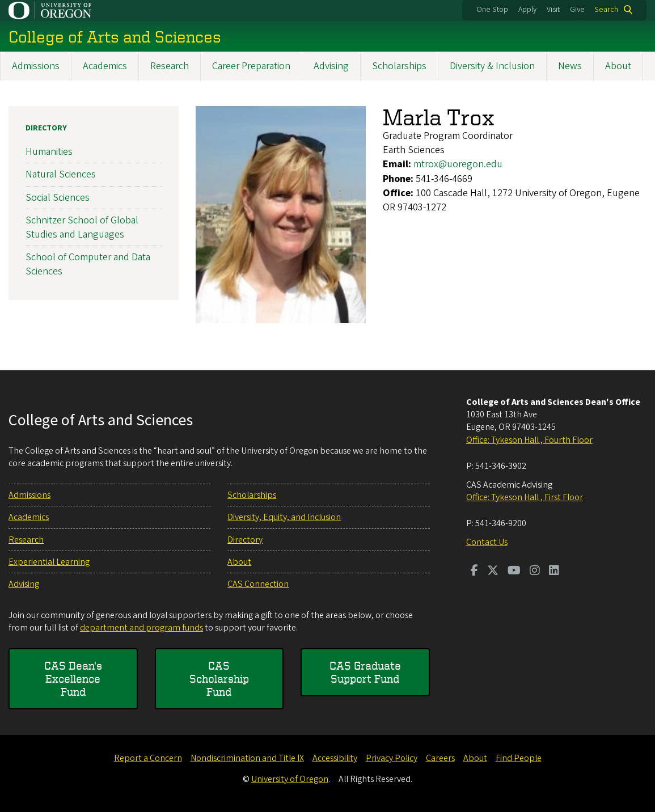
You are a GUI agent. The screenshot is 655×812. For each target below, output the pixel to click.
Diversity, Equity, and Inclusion (284, 517)
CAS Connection (258, 584)
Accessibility (335, 758)
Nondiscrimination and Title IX (247, 758)
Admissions (36, 66)
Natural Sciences (61, 175)
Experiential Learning (49, 562)
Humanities (49, 152)
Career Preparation (251, 66)
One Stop (492, 10)
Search (606, 10)
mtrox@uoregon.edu (458, 165)
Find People (519, 758)
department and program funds (141, 628)
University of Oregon (290, 779)
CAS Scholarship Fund (219, 678)
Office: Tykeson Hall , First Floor (525, 497)
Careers (440, 758)
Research (170, 66)
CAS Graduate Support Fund (365, 672)
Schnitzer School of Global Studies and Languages (82, 227)
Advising (331, 66)
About (618, 66)
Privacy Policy (392, 758)
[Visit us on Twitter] (493, 572)
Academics (105, 66)
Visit (553, 10)
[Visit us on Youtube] (514, 572)
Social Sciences (58, 198)
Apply (527, 10)
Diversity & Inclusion (492, 66)
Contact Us (487, 542)
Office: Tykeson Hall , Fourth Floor (529, 440)
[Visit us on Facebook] (474, 572)
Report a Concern (148, 758)
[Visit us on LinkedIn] (554, 572)
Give (577, 10)
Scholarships (399, 66)
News (570, 66)
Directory (46, 128)
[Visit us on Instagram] (535, 572)
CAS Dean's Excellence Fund (73, 678)
